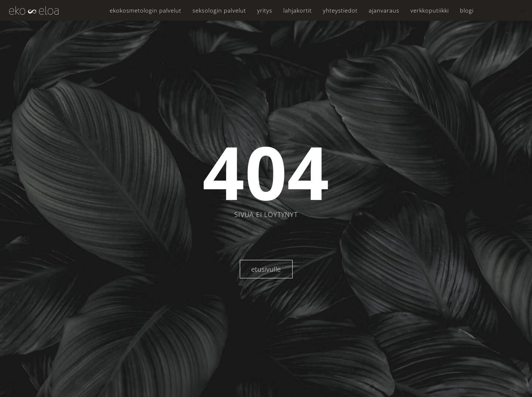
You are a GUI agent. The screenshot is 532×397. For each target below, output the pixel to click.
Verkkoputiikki (430, 10)
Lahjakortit (298, 10)
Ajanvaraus (384, 10)
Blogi (467, 10)
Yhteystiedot (340, 10)
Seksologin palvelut (219, 10)
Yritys (265, 10)
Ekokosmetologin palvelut (146, 10)
